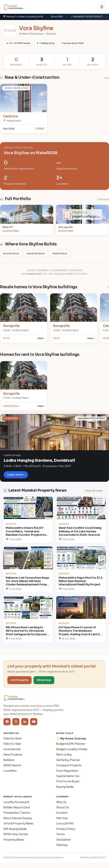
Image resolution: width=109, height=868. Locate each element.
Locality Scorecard (16, 802)
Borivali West (11, 253)
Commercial (12, 749)
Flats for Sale (12, 744)
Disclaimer (64, 840)
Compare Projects (69, 765)
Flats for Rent (12, 738)
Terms (60, 834)
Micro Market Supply (18, 818)
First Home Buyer (68, 781)
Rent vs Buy (64, 755)
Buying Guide (65, 787)
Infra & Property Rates (18, 823)
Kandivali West (36, 253)
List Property (19, 680)
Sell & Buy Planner (68, 760)
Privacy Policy (66, 829)
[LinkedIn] (25, 722)
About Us (63, 807)
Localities (10, 771)
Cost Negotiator (67, 771)
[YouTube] (34, 722)
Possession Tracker (17, 813)
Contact (62, 813)
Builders (9, 760)
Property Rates (14, 840)
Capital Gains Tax (68, 776)
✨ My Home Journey (71, 738)
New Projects (13, 755)
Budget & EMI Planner (71, 744)
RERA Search (12, 765)
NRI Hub (62, 818)
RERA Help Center (16, 834)
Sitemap (62, 845)
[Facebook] (7, 722)
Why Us (61, 802)
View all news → (95, 491)
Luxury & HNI (65, 823)
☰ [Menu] (102, 7)
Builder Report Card (17, 807)
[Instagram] (16, 722)
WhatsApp (44, 680)
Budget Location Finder (72, 749)
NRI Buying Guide (15, 829)
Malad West (60, 253)
